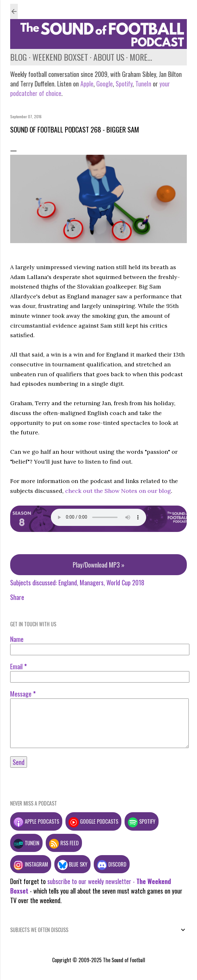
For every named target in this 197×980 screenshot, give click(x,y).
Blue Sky (72, 864)
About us (109, 57)
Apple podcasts (36, 821)
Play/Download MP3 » (99, 565)
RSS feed (64, 843)
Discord (112, 864)
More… (141, 57)
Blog (19, 57)
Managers (92, 582)
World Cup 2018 (125, 582)
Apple (87, 84)
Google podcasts (93, 821)
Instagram (31, 864)
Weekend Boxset (60, 57)
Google (104, 84)
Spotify (124, 84)
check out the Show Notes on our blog (118, 491)
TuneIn (143, 84)
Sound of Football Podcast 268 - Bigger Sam (75, 129)
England (68, 582)
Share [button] (17, 597)
